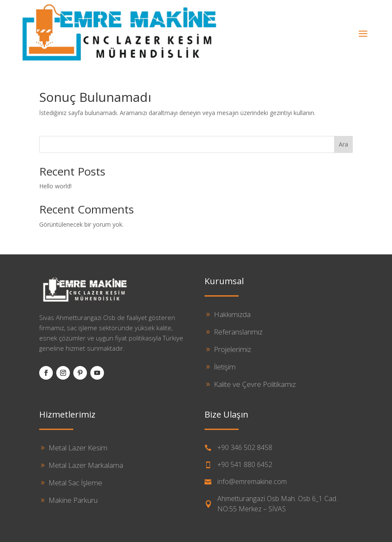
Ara (343, 144)
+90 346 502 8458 (245, 447)
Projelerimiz (232, 349)
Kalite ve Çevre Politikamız (255, 384)
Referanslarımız (238, 332)
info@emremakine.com (252, 481)
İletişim (225, 367)
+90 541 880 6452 (245, 464)
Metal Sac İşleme (75, 483)
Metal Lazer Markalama (86, 465)
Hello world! (55, 186)
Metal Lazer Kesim (78, 448)
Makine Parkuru (73, 500)
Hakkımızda (232, 314)
